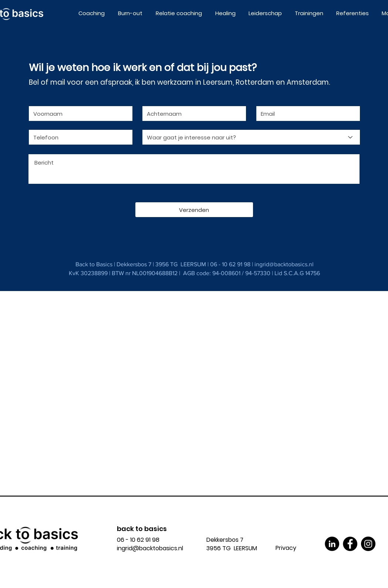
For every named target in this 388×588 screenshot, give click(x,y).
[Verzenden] (194, 210)
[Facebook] (350, 544)
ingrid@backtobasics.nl (284, 264)
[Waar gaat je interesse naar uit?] (251, 137)
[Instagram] (368, 544)
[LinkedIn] (332, 544)
